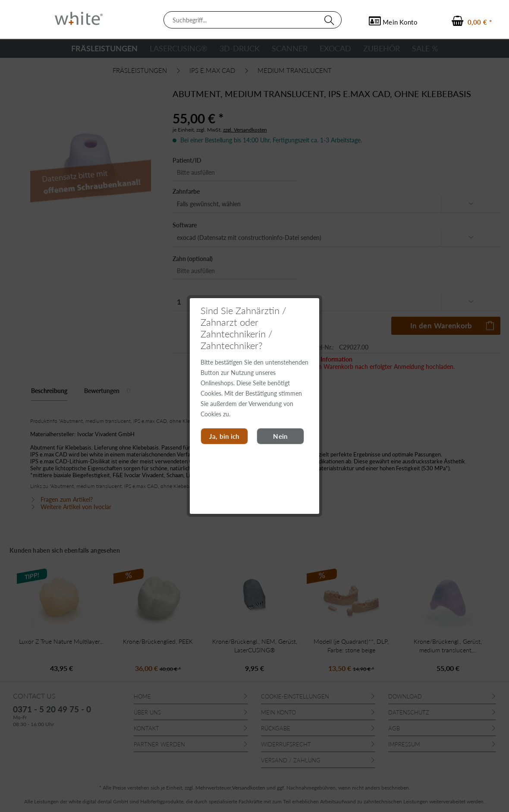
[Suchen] (331, 20)
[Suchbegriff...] (253, 20)
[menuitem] (253, 20)
